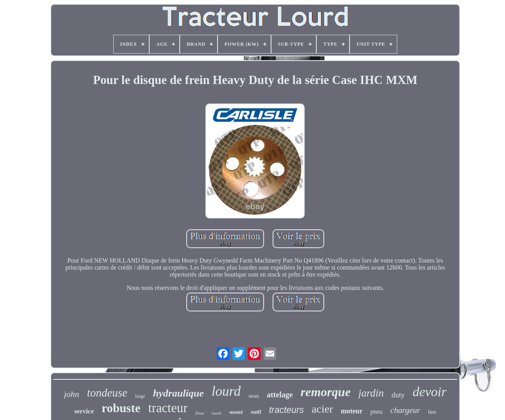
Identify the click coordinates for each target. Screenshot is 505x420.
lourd (226, 391)
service (84, 411)
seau (254, 396)
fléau (200, 413)
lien (432, 412)
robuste (121, 408)
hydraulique (178, 393)
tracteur (168, 408)
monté (236, 412)
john (72, 394)
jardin (371, 393)
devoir (429, 392)
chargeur (405, 410)
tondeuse (107, 393)
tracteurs (286, 410)
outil (256, 412)
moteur (352, 411)
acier (322, 409)
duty (398, 395)
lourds (217, 413)
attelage (280, 395)
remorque (326, 392)
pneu (376, 412)
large (140, 396)
